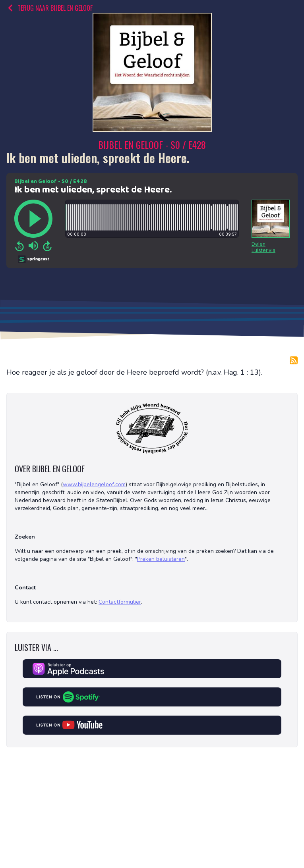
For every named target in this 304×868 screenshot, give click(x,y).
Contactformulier (120, 602)
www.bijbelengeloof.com (94, 484)
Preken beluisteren (161, 559)
